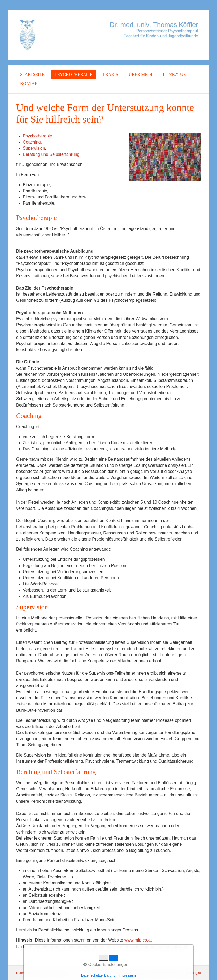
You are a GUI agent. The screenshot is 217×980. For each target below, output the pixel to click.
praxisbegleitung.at (187, 973)
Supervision (34, 148)
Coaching (32, 142)
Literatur (174, 74)
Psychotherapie (74, 74)
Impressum (60, 973)
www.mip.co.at (138, 940)
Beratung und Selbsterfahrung (51, 154)
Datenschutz (25, 973)
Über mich (140, 74)
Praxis (110, 74)
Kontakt (30, 83)
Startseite (32, 74)
